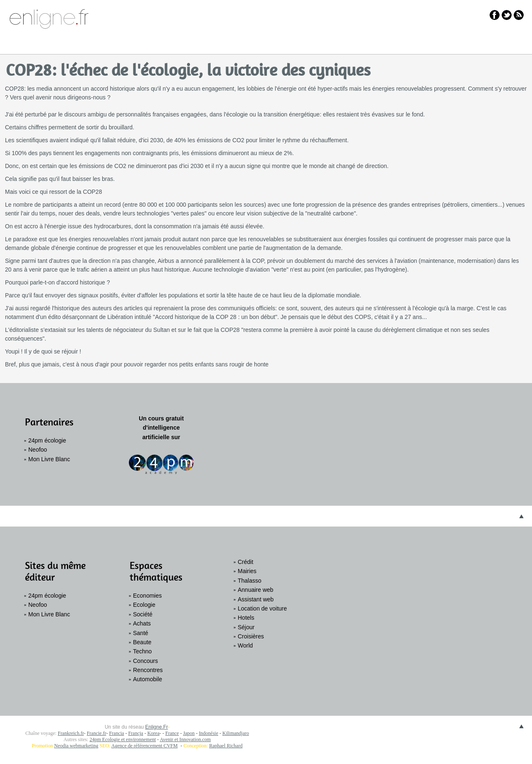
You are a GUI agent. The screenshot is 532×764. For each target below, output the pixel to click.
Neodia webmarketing (76, 746)
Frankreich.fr (71, 733)
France (172, 733)
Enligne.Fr (156, 727)
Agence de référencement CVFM (145, 746)
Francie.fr (97, 733)
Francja (135, 733)
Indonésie (208, 733)
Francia (116, 733)
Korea (153, 733)
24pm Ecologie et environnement (123, 739)
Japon (189, 733)
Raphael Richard (226, 746)
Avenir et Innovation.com (185, 739)
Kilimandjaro (236, 733)
